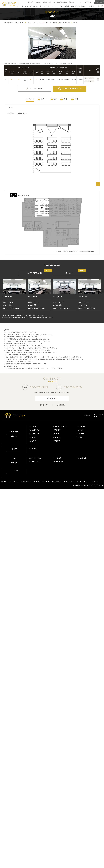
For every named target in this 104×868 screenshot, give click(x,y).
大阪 (14, 459)
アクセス (59, 6)
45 (12, 80)
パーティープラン (51, 6)
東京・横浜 (14, 432)
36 (31, 80)
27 (36, 80)
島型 (55, 99)
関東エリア (76, 273)
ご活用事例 (73, 6)
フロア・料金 (27, 6)
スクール (31, 99)
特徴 (21, 6)
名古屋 (14, 449)
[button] (2, 292)
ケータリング (42, 6)
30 (25, 79)
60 (19, 80)
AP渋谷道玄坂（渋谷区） (40, 273)
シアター (44, 99)
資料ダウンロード (82, 6)
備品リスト (34, 6)
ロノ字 (65, 99)
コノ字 (76, 99)
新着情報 (66, 6)
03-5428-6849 (39, 388)
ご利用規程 (91, 6)
